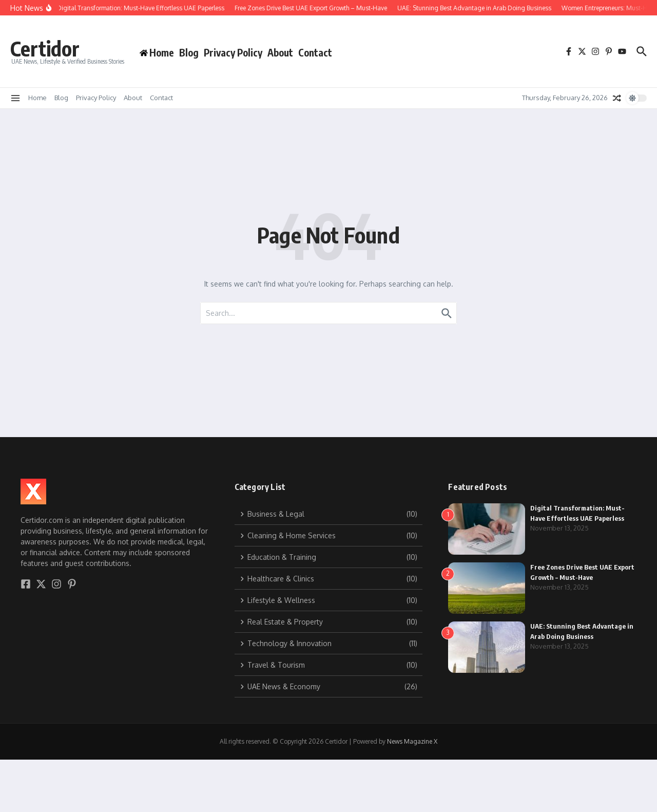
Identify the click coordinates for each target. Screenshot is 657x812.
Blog (189, 52)
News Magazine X (412, 741)
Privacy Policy (233, 52)
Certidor (45, 48)
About (280, 52)
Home (37, 98)
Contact (315, 52)
